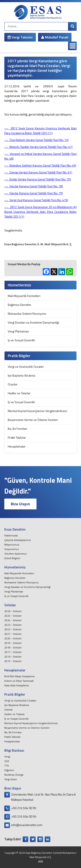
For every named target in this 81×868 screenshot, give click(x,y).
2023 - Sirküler (13, 625)
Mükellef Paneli (55, 37)
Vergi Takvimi (20, 37)
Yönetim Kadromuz (15, 554)
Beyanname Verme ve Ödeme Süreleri (33, 420)
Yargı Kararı (11, 779)
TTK (7, 766)
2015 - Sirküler (13, 661)
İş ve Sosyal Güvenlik (21, 340)
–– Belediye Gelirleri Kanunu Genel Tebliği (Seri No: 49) (40, 165)
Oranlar (13, 384)
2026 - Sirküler (13, 611)
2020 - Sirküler (13, 638)
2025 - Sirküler (13, 616)
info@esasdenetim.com (27, 825)
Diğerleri (9, 770)
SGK (7, 761)
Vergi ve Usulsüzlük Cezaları (26, 367)
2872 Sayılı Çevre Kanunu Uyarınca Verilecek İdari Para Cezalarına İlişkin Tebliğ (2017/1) (40, 131)
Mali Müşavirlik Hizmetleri (24, 296)
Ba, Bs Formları (17, 429)
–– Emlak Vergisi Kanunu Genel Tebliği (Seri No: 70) (38, 179)
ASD (41, 861)
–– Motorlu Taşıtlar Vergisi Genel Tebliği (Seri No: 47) (38, 147)
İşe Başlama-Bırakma (21, 375)
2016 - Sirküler (13, 657)
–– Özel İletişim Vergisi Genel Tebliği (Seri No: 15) (37, 140)
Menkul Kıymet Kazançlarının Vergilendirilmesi (37, 411)
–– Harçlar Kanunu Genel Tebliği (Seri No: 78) (34, 186)
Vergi (7, 756)
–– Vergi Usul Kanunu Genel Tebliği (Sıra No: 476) (36, 200)
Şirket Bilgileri (12, 558)
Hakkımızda (11, 535)
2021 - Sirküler (13, 634)
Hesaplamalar (17, 446)
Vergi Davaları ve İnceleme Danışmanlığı (33, 322)
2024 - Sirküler (13, 620)
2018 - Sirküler (13, 647)
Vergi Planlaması (18, 331)
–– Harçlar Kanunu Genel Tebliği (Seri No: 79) (34, 193)
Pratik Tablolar (17, 437)
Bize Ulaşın (20, 504)
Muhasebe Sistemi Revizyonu (27, 314)
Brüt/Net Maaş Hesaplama (19, 676)
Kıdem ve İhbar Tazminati (19, 681)
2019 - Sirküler (13, 643)
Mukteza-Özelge (14, 775)
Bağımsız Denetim (19, 305)
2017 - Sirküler (13, 652)
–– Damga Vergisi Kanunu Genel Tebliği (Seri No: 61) (38, 172)
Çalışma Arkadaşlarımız (18, 540)
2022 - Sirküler (13, 629)
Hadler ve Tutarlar (19, 393)
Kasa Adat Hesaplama (17, 685)
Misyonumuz (12, 545)
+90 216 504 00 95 (24, 808)
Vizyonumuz (12, 549)
